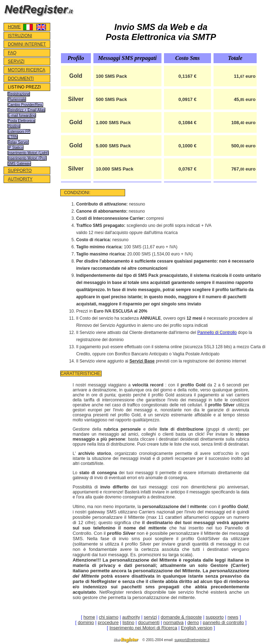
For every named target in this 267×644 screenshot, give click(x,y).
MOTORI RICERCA (27, 70)
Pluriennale (17, 99)
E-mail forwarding (22, 115)
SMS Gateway (19, 164)
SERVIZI (16, 61)
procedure (108, 622)
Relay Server (18, 142)
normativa (173, 622)
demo (193, 622)
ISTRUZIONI (20, 36)
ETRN (13, 137)
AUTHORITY (20, 179)
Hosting (14, 126)
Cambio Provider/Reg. (25, 105)
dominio (86, 622)
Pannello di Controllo (217, 333)
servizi (150, 617)
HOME (14, 27)
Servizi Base (142, 361)
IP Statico (16, 148)
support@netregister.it (192, 640)
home (89, 617)
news (233, 617)
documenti (149, 622)
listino (129, 622)
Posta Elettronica (21, 121)
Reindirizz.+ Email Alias (26, 110)
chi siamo (109, 617)
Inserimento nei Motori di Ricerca (143, 628)
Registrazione (19, 94)
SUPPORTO (20, 171)
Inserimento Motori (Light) (28, 153)
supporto (215, 617)
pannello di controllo (224, 622)
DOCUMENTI (21, 78)
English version (197, 628)
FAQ (12, 53)
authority (131, 617)
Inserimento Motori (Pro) (27, 158)
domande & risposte (181, 617)
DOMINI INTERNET (27, 44)
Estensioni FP (19, 131)
